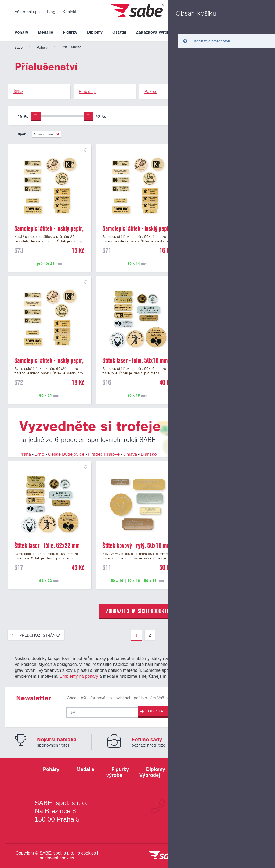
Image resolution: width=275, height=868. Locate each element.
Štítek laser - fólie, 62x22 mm (47, 546)
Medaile (46, 32)
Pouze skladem (193, 117)
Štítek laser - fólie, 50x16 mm (135, 360)
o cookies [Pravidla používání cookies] (87, 853)
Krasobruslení (44, 134)
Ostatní (119, 32)
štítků (201, 664)
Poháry (21, 32)
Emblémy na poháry (79, 676)
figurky (209, 658)
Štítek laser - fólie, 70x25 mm (223, 546)
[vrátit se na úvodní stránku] (164, 856)
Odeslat (153, 711)
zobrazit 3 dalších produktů (138, 611)
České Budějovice (66, 454)
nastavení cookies (57, 858)
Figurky (70, 32)
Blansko (149, 454)
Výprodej (190, 32)
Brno (39, 454)
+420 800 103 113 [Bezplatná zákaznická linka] (205, 806)
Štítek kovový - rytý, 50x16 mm (137, 546)
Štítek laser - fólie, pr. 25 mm (222, 360)
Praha (25, 454)
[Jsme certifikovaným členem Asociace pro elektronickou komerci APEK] (245, 856)
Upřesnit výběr (242, 116)
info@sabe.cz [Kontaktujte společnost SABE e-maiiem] (214, 825)
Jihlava (130, 454)
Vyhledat (265, 32)
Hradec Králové (104, 454)
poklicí (241, 670)
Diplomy (95, 32)
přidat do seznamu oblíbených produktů (85, 150)
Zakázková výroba (154, 32)
